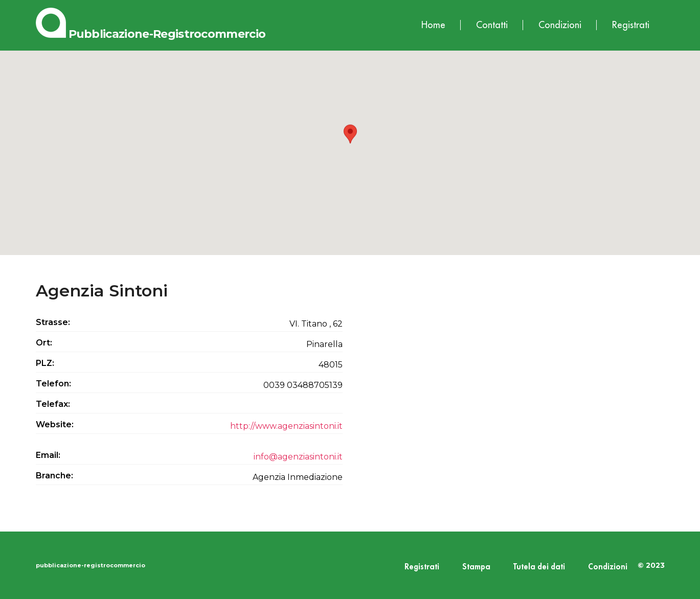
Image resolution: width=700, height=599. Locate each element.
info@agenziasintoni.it (298, 457)
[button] (350, 143)
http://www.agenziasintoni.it (286, 426)
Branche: (54, 476)
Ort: (44, 343)
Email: (48, 455)
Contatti (492, 25)
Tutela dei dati (539, 567)
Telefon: (53, 384)
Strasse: (53, 322)
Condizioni (560, 25)
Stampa (476, 567)
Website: (55, 424)
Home (433, 25)
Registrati (631, 25)
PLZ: (45, 363)
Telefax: (53, 404)
